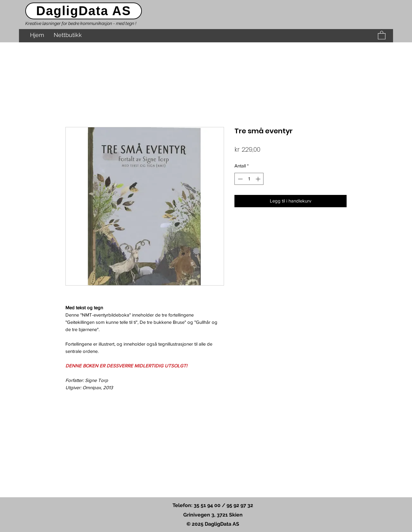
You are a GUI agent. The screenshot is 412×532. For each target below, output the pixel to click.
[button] (382, 35)
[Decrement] (240, 179)
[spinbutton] (249, 179)
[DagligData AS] (84, 11)
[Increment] (259, 179)
